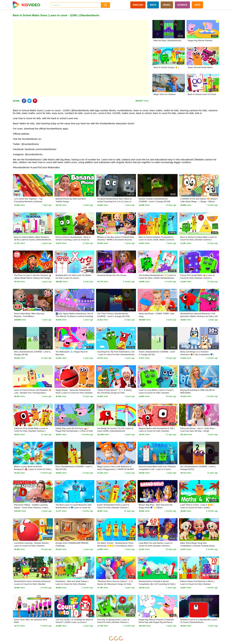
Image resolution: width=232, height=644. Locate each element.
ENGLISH (138, 5)
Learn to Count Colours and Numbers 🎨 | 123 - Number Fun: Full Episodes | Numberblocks (33, 393)
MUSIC (167, 5)
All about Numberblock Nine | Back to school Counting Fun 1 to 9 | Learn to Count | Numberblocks (114, 202)
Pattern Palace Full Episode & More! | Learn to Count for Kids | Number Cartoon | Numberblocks (197, 584)
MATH (153, 5)
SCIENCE (182, 5)
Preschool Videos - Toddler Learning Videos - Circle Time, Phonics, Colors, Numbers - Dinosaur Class (31, 508)
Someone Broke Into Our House (112, 275)
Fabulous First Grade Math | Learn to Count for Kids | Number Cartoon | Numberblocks (31, 431)
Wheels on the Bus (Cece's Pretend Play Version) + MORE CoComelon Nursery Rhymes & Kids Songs (116, 240)
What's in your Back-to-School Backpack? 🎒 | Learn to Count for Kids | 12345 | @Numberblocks (33, 469)
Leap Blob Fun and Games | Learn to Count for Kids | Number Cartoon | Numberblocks (156, 546)
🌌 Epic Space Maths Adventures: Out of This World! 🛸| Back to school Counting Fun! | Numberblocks (74, 316)
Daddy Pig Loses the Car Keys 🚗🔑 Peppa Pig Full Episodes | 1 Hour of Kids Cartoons (74, 431)
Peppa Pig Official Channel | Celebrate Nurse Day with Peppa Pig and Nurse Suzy (156, 622)
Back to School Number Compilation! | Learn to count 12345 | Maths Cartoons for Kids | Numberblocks (157, 240)
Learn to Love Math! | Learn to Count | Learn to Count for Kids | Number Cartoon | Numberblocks (156, 393)
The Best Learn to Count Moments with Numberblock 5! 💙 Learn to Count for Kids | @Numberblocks (74, 508)
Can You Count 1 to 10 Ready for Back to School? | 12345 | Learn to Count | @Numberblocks (74, 622)
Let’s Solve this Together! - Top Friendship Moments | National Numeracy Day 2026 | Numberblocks (31, 202)
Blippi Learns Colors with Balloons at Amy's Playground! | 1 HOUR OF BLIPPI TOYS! (115, 469)
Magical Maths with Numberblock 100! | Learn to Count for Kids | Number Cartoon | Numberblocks (157, 431)
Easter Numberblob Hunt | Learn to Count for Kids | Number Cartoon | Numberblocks (113, 508)
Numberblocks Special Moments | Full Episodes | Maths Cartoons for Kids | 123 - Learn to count (199, 316)
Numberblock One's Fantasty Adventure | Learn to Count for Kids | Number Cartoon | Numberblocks (32, 584)
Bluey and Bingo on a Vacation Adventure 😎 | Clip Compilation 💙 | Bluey (197, 355)
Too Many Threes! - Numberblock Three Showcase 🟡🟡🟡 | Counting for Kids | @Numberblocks (115, 546)
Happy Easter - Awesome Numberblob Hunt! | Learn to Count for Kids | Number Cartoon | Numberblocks (74, 393)
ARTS (197, 5)
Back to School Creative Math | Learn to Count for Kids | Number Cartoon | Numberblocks (198, 240)
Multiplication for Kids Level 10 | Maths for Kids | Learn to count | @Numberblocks (73, 278)
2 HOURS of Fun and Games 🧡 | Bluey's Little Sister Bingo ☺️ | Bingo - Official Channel (199, 202)
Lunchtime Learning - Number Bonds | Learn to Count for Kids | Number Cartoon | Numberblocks (32, 546)
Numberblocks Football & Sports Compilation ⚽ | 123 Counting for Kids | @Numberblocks (157, 584)
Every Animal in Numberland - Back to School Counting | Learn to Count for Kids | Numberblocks (73, 240)
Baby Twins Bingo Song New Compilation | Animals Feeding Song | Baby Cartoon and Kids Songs (198, 546)
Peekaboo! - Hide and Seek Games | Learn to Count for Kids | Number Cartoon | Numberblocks (72, 584)
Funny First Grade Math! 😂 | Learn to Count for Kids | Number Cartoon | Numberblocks (198, 278)
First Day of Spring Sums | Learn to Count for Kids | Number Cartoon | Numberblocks (113, 622)
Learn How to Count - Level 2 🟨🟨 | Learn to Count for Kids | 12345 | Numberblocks (197, 508)
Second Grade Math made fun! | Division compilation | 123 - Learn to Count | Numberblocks (157, 469)
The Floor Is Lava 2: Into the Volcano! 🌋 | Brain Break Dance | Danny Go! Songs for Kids (33, 278)
